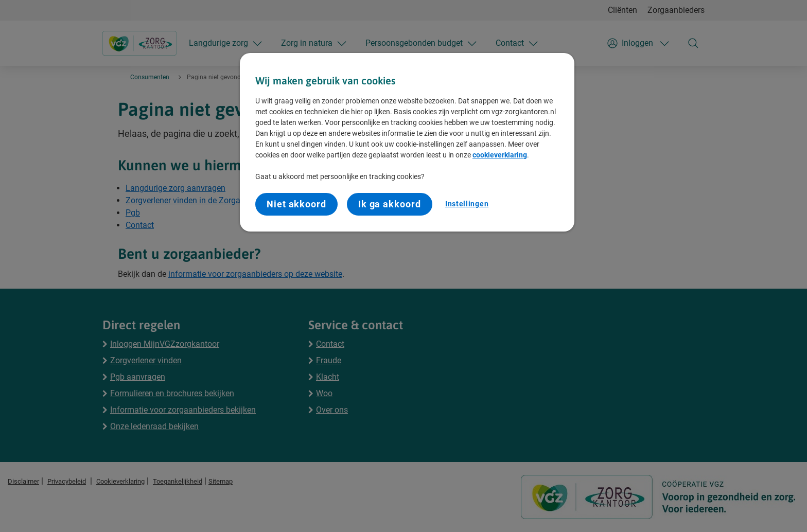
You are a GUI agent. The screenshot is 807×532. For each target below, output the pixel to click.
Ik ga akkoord (390, 204)
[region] (407, 142)
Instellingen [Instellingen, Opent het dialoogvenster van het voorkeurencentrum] (467, 204)
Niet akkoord (296, 204)
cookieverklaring (500, 155)
